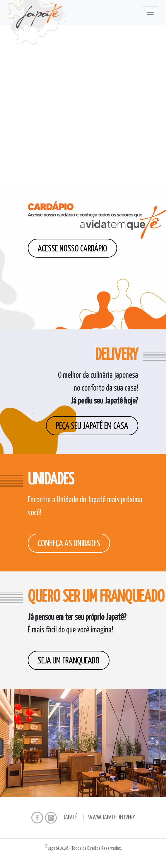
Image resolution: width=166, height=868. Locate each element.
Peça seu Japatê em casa (92, 426)
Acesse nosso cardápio (72, 249)
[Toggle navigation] (150, 12)
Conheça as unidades (69, 544)
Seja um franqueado (69, 661)
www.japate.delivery (112, 818)
